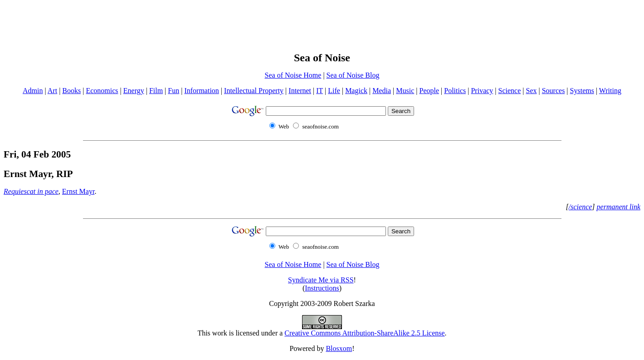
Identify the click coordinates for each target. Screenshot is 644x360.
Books (71, 91)
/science (581, 207)
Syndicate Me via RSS (321, 280)
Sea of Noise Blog (353, 75)
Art (52, 91)
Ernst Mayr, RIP (38, 174)
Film (156, 91)
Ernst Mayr (78, 191)
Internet (300, 91)
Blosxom (339, 348)
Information (201, 91)
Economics (102, 91)
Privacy (482, 91)
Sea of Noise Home (293, 75)
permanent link (619, 207)
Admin (33, 91)
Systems (582, 91)
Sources (554, 91)
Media (382, 91)
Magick (356, 91)
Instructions (322, 288)
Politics (455, 91)
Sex (532, 91)
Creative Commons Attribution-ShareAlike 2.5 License (364, 333)
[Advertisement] (322, 24)
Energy (134, 91)
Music (405, 91)
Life (334, 91)
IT (320, 91)
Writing (610, 91)
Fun (173, 91)
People (429, 91)
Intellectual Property (254, 91)
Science (510, 91)
